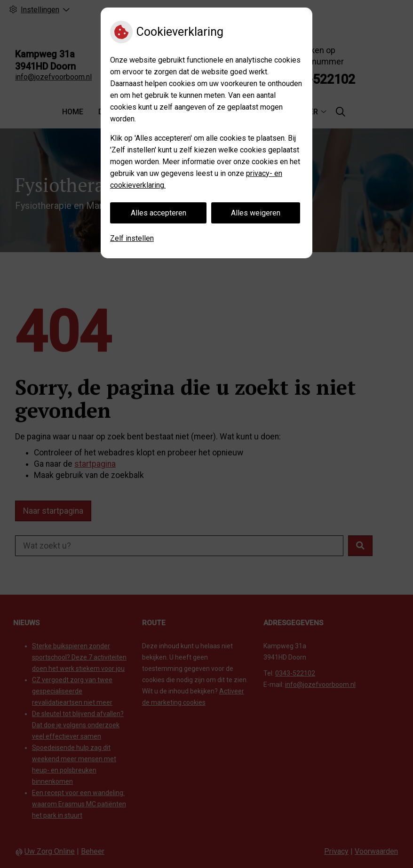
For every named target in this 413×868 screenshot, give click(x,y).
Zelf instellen (132, 238)
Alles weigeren (256, 213)
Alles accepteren (159, 213)
